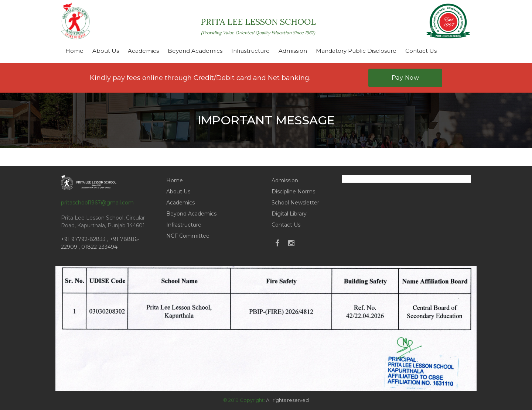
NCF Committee (188, 236)
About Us (106, 51)
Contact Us (421, 51)
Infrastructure (250, 51)
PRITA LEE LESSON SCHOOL (258, 26)
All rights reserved (287, 400)
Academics (143, 51)
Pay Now (405, 78)
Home (74, 51)
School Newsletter (295, 203)
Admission (293, 51)
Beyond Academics (195, 51)
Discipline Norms (293, 192)
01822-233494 (99, 247)
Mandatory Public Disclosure (356, 51)
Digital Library (289, 214)
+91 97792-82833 (84, 239)
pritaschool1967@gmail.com (97, 203)
